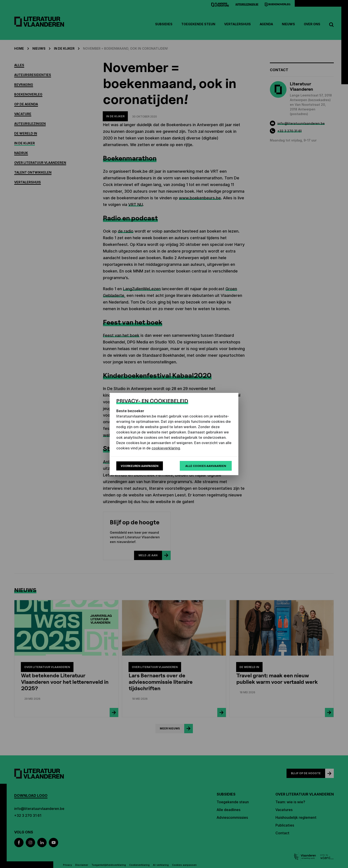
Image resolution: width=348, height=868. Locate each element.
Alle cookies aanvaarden (206, 466)
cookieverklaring (166, 448)
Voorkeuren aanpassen (140, 466)
